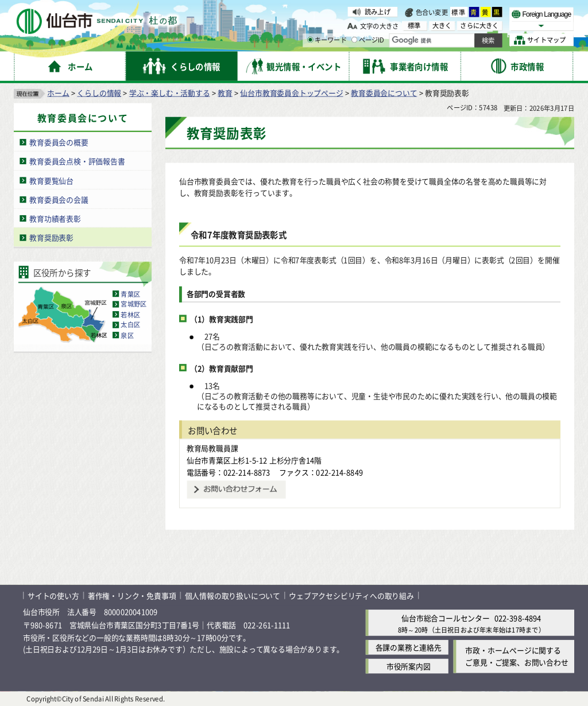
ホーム (58, 92)
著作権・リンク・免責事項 (132, 595)
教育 (225, 92)
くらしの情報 (99, 92)
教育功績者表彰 (55, 218)
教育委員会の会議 (59, 199)
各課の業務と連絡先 (409, 647)
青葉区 (130, 293)
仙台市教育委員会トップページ (291, 92)
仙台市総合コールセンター (446, 617)
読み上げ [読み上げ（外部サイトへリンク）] (378, 11)
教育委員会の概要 (59, 141)
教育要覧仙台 (51, 180)
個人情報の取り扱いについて (233, 595)
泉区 (127, 335)
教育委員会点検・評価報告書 (77, 160)
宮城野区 (134, 304)
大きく (442, 26)
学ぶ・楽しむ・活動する (170, 92)
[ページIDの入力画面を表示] (354, 40)
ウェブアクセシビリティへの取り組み (351, 595)
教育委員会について (384, 92)
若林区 (130, 314)
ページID (368, 40)
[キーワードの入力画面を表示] (310, 40)
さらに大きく (479, 26)
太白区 (130, 324)
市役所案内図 (409, 666)
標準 (459, 12)
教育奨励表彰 (51, 237)
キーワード (327, 40)
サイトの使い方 (53, 595)
